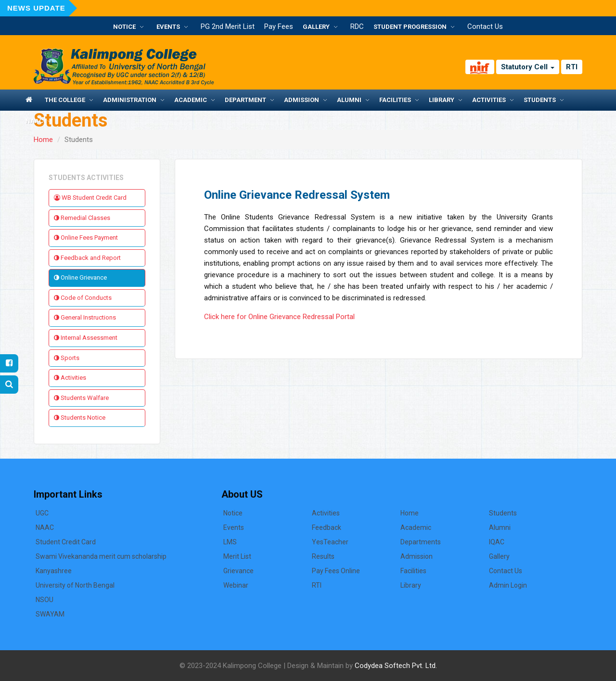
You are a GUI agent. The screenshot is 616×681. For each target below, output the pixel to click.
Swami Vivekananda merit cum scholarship (101, 556)
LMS (230, 542)
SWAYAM (50, 614)
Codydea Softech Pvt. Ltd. (396, 666)
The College (65, 100)
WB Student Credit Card (90, 198)
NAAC (34, 121)
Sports (67, 358)
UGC (42, 513)
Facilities (395, 100)
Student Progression (410, 27)
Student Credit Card (66, 542)
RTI (572, 67)
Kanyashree (54, 571)
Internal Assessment (86, 338)
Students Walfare (81, 398)
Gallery (316, 27)
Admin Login (508, 585)
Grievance (238, 571)
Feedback (327, 527)
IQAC (497, 542)
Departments (421, 542)
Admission (302, 100)
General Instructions (85, 317)
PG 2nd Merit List (228, 26)
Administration (130, 100)
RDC (357, 26)
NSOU (45, 600)
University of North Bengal (75, 585)
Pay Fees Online (336, 571)
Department (245, 100)
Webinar (236, 585)
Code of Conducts (83, 298)
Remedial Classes (82, 218)
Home (43, 140)
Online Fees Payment (86, 238)
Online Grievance (80, 277)
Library (442, 100)
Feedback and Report (87, 258)
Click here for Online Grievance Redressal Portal (279, 317)
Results (323, 556)
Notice (124, 27)
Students (540, 100)
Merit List (237, 556)
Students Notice (80, 418)
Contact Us (485, 26)
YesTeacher (330, 542)
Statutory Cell (528, 67)
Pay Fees (279, 26)
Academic (191, 100)
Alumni (349, 100)
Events (168, 27)
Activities (489, 100)
